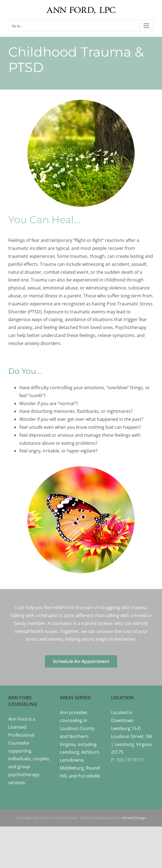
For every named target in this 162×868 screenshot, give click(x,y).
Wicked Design (134, 818)
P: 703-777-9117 (127, 760)
